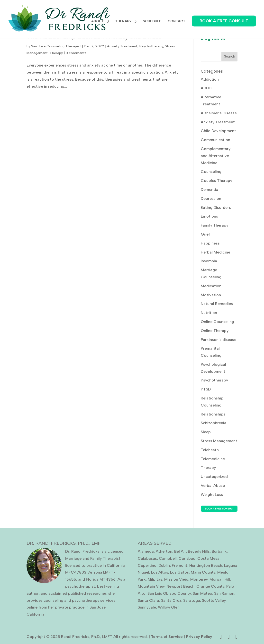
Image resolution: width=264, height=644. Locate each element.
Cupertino (147, 565)
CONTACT (177, 21)
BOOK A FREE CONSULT (224, 21)
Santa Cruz (171, 600)
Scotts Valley (214, 600)
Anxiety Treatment (122, 46)
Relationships (213, 414)
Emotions (209, 216)
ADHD (206, 88)
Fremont (180, 565)
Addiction (210, 79)
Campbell (168, 558)
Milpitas (155, 579)
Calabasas (147, 558)
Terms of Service (167, 637)
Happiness (210, 243)
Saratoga (192, 600)
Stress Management (219, 441)
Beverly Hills (199, 551)
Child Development (218, 131)
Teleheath (210, 450)
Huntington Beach (206, 565)
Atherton (164, 551)
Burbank (219, 551)
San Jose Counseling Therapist (56, 46)
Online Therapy (215, 331)
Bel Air (180, 551)
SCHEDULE (152, 21)
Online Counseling (217, 322)
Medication (211, 286)
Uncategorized (214, 477)
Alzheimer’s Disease (219, 113)
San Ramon (224, 593)
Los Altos (160, 572)
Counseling (211, 172)
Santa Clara (148, 600)
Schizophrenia (214, 423)
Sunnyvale (147, 607)
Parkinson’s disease (218, 340)
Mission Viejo (176, 579)
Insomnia (209, 261)
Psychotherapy (151, 46)
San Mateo (202, 593)
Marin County (203, 572)
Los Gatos (179, 572)
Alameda (146, 551)
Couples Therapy (216, 181)
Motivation (211, 295)
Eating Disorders (216, 208)
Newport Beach (180, 586)
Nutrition (209, 313)
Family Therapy (214, 225)
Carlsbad (187, 558)
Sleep (206, 432)
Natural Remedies (217, 304)
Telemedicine (213, 459)
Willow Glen (169, 607)
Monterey (199, 579)
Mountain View (151, 586)
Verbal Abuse (213, 486)
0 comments (76, 53)
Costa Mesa (208, 558)
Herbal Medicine (215, 252)
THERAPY (123, 21)
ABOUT (98, 21)
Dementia (209, 190)
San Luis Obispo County (169, 593)
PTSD (206, 389)
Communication (215, 140)
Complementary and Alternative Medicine (216, 156)
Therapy (56, 53)
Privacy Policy (199, 637)
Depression (211, 199)
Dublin (164, 565)
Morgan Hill (220, 579)
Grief (205, 234)
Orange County (210, 586)
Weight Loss (212, 495)
